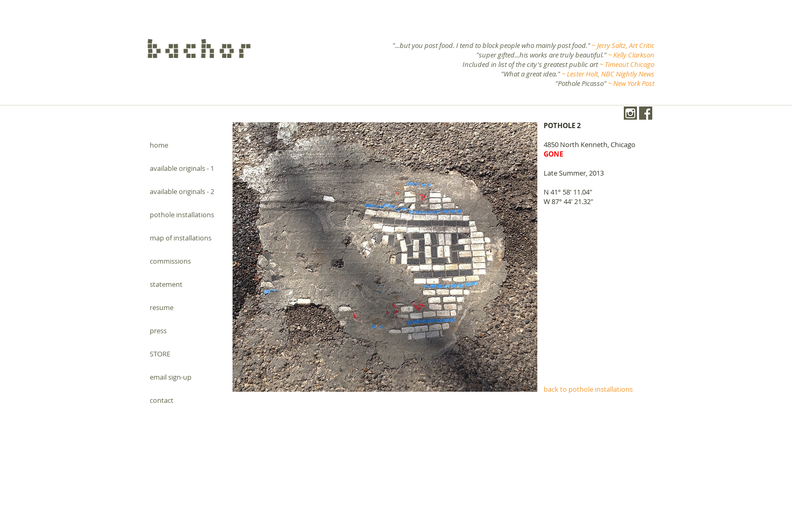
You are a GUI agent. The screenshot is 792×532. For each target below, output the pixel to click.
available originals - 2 (182, 191)
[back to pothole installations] (597, 389)
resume (162, 307)
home (159, 145)
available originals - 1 (182, 168)
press (158, 331)
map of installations (181, 238)
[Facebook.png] (646, 113)
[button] (385, 257)
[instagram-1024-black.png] (630, 113)
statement (166, 284)
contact (162, 400)
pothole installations (182, 215)
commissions (170, 261)
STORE (160, 354)
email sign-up (171, 377)
